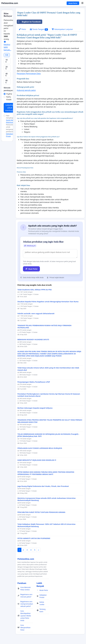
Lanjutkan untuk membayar (10, 108)
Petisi (22, 29)
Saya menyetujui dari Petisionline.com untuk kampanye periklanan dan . (12, 126)
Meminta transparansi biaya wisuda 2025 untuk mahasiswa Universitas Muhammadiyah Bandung (47, 499)
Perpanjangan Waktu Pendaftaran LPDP (34, 382)
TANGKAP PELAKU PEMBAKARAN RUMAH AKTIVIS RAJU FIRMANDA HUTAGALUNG (44, 327)
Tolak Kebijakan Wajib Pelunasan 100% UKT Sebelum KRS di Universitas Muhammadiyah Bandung (46, 525)
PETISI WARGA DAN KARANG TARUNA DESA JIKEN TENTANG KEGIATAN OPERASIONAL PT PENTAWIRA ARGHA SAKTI (46, 473)
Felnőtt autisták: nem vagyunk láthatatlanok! (36, 313)
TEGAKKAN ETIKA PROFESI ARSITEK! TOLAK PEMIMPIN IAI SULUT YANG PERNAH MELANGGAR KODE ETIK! (50, 421)
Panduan (22, 583)
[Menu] (82, 3)
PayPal (9, 94)
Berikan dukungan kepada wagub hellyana (35, 408)
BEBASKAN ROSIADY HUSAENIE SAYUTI (33, 340)
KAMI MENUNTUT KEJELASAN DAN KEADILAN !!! (37, 460)
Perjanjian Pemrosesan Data (29, 74)
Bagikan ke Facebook (29, 22)
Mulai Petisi (73, 3)
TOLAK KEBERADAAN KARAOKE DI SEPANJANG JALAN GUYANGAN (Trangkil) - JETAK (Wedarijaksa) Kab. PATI (48, 435)
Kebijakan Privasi (9, 135)
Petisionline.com (10, 3)
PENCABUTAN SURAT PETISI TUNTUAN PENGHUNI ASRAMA (41, 512)
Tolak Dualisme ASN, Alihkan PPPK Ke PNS (35, 290)
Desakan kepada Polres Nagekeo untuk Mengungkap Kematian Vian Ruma (48, 302)
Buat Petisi (31, 269)
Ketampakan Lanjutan (62, 29)
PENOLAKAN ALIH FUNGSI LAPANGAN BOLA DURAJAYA (40, 448)
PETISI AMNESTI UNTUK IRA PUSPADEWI (34, 538)
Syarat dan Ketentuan (10, 121)
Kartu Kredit (9, 98)
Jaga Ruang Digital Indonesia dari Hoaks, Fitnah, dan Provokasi (43, 486)
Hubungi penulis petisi (26, 90)
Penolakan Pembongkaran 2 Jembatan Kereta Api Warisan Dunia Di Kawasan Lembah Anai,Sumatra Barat (49, 395)
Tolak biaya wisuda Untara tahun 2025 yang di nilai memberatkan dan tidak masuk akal (48, 369)
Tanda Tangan (39, 29)
